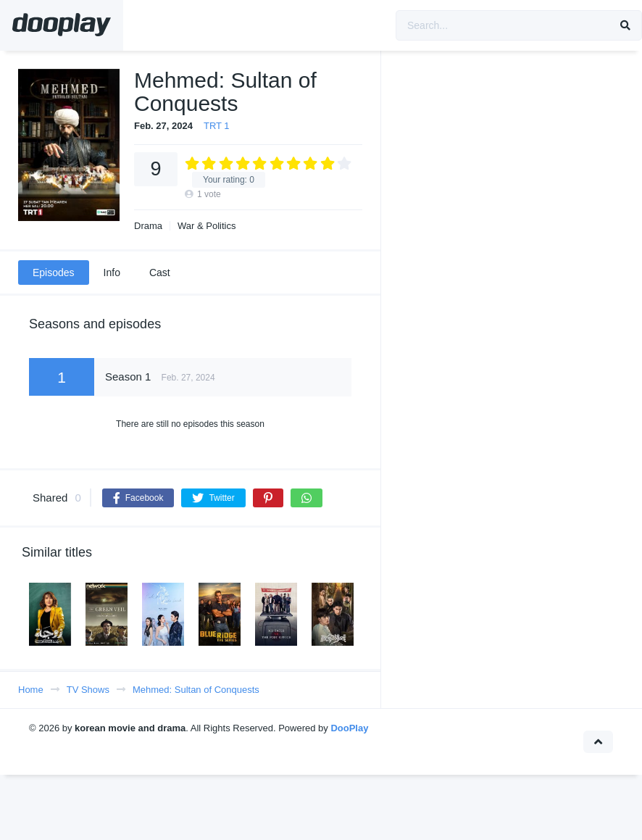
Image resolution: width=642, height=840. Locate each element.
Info (112, 273)
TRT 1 (217, 126)
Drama (148, 226)
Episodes (54, 273)
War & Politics (207, 226)
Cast (160, 273)
